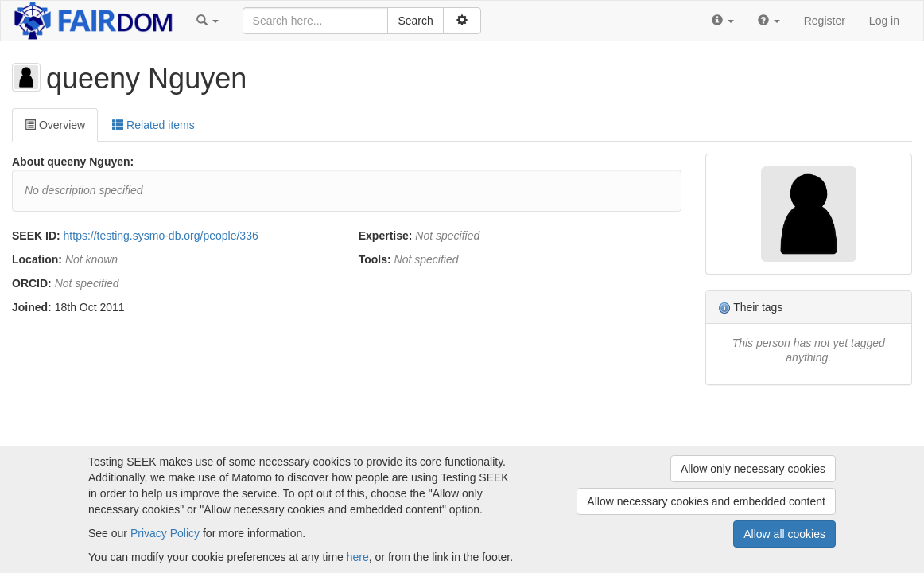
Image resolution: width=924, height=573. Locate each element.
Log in (884, 21)
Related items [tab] (153, 125)
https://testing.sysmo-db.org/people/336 (161, 236)
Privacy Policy (165, 533)
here (358, 557)
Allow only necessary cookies (753, 469)
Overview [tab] (55, 125)
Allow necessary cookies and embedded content (706, 501)
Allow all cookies (784, 534)
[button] (208, 21)
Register (825, 21)
